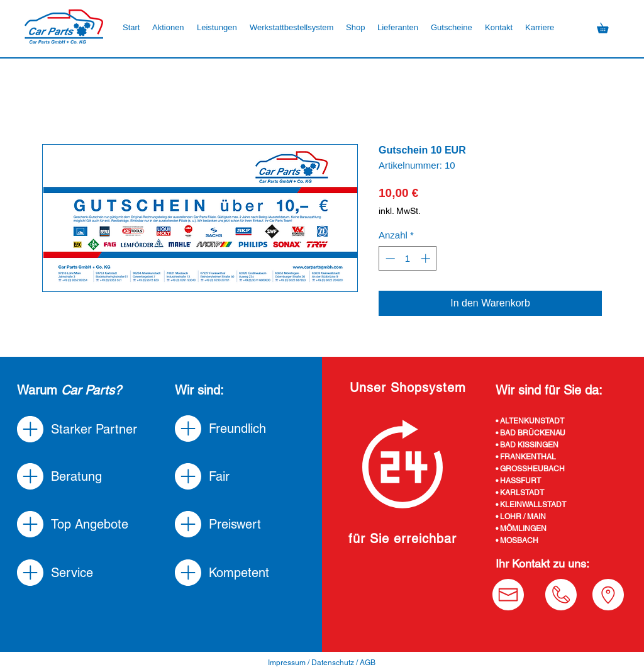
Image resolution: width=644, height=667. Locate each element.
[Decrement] (389, 258)
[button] (355, 28)
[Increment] (427, 258)
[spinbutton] (408, 258)
